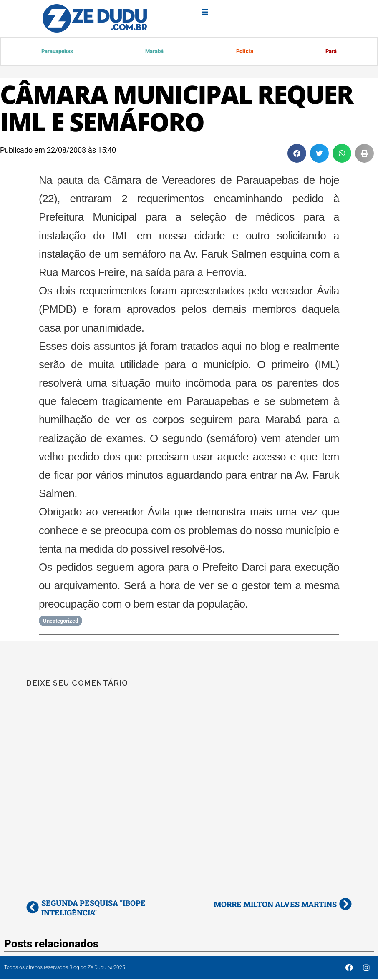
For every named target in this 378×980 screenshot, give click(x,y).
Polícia (245, 52)
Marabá (155, 52)
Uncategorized (60, 622)
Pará (331, 52)
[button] (297, 154)
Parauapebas (58, 52)
